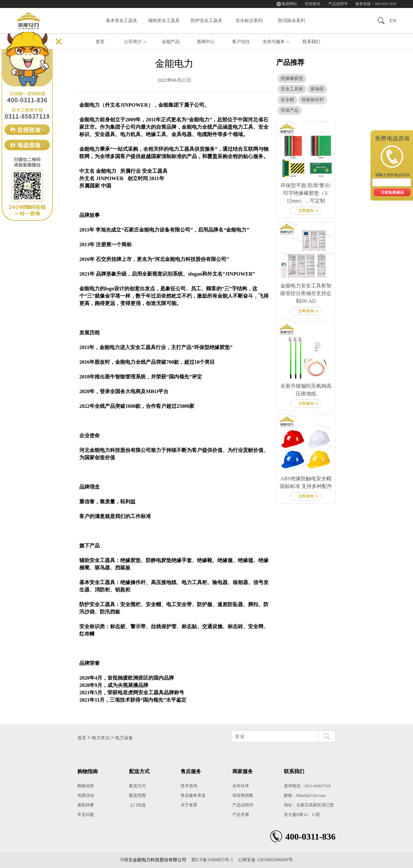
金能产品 (171, 42)
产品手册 (241, 815)
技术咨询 (189, 786)
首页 (100, 42)
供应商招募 (243, 795)
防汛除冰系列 (292, 21)
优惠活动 (86, 795)
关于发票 (189, 805)
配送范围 (137, 795)
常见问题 (86, 815)
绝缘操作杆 (313, 100)
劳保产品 (290, 110)
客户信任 (241, 42)
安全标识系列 (249, 21)
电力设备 (124, 738)
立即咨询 (306, 211)
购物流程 (86, 786)
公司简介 (133, 42)
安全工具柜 (292, 89)
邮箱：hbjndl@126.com (304, 795)
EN (393, 21)
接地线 (317, 89)
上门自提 (137, 805)
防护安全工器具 (207, 21)
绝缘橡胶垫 (292, 78)
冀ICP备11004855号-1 (212, 860)
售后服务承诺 (193, 795)
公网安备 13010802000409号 (265, 860)
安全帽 (287, 100)
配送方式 (137, 786)
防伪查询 (313, 4)
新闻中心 (206, 42)
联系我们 (311, 42)
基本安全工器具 (121, 21)
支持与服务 (274, 42)
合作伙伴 (241, 786)
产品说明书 (338, 4)
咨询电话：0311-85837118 (307, 786)
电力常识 (101, 738)
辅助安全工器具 (164, 21)
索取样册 (86, 805)
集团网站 (289, 4)
